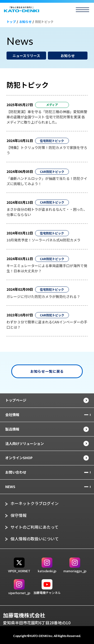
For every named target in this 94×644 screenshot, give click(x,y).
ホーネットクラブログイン (35, 503)
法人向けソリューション (25, 443)
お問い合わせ (16, 472)
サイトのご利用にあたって (34, 527)
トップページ (16, 400)
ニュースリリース (26, 56)
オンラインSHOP (19, 458)
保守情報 (19, 515)
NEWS (10, 487)
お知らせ (68, 56)
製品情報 (12, 429)
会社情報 (12, 415)
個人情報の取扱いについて (35, 539)
